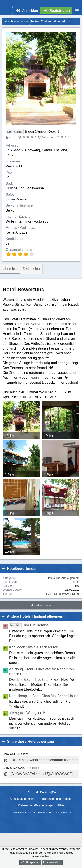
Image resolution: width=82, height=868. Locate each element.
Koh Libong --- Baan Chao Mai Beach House (44, 696)
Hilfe (61, 805)
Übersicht (10, 269)
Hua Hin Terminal (29, 625)
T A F (12, 11)
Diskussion (31, 269)
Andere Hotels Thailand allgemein (35, 616)
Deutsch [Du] (46, 792)
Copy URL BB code (15, 754)
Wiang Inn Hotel (30, 713)
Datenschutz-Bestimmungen (36, 805)
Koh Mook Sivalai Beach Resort (34, 647)
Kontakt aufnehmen (22, 799)
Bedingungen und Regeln (55, 799)
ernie (13, 137)
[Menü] (6, 11)
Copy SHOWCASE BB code (20, 768)
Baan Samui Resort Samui (63, 594)
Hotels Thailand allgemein (63, 578)
